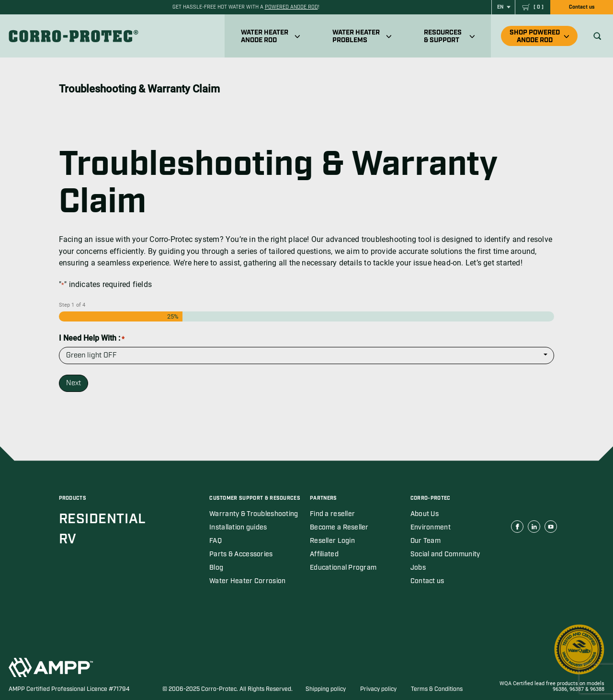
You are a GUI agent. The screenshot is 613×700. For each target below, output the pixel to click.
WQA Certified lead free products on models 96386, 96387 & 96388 (552, 687)
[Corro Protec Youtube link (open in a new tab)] (551, 527)
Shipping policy (326, 689)
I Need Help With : (92, 338)
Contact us (582, 7)
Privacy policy (378, 689)
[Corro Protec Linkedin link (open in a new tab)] (534, 527)
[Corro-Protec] (75, 36)
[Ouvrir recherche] (597, 36)
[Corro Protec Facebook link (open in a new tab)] (517, 527)
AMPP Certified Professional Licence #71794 (69, 689)
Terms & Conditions (437, 689)
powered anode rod (291, 7)
